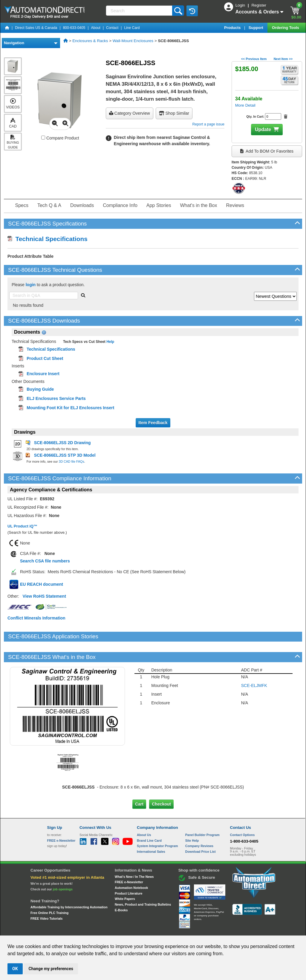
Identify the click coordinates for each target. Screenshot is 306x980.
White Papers (125, 878)
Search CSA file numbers (45, 561)
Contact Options (242, 815)
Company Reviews (199, 826)
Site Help (192, 820)
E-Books (121, 889)
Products (233, 28)
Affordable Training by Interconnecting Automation (69, 887)
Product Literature (128, 873)
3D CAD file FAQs (71, 461)
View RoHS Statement (44, 596)
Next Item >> (283, 59)
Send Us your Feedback (89, 930)
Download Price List (201, 831)
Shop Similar (174, 113)
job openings (63, 869)
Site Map (60, 930)
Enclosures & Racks (90, 41)
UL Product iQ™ (22, 526)
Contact (112, 28)
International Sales (151, 831)
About (96, 28)
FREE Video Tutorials (46, 898)
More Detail (245, 105)
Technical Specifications (48, 239)
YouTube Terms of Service (230, 930)
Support (257, 28)
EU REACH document (42, 584)
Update (263, 129)
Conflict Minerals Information (36, 618)
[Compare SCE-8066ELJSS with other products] (43, 138)
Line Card (132, 28)
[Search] (140, 11)
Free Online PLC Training (49, 892)
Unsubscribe (121, 930)
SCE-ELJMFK (254, 665)
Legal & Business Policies (187, 930)
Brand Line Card (149, 820)
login (31, 285)
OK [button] (15, 969)
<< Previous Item (254, 59)
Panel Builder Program (202, 815)
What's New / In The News (134, 856)
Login (241, 5)
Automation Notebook (131, 867)
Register (259, 5)
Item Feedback (153, 423)
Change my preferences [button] (51, 969)
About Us (144, 815)
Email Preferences (149, 930)
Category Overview (130, 113)
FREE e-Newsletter (129, 862)
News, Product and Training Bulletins (143, 884)
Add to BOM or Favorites (267, 151)
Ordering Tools (286, 28)
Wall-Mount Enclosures (133, 41)
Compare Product (60, 138)
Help (110, 342)
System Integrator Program (157, 826)
